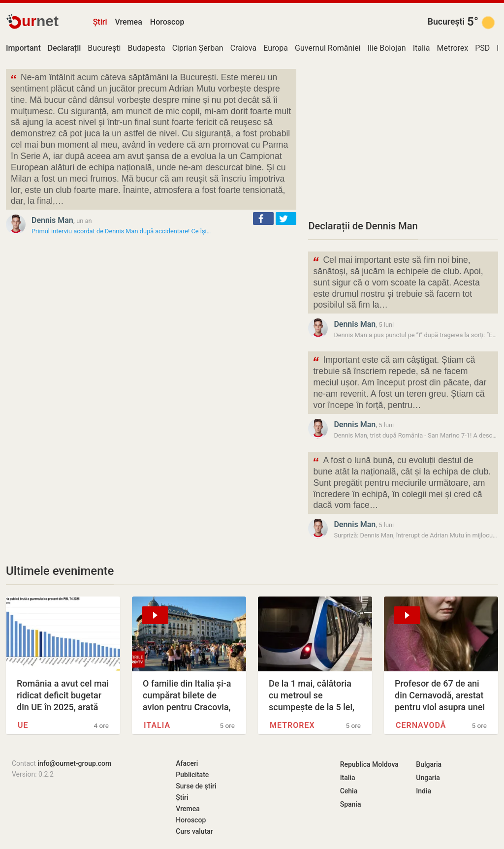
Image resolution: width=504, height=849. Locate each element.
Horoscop (167, 22)
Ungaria (428, 778)
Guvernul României (328, 48)
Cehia (349, 791)
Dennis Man (52, 220)
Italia (422, 48)
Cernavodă (421, 725)
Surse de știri (196, 786)
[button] (263, 219)
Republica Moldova (369, 764)
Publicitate (192, 775)
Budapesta (146, 48)
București (446, 22)
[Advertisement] (403, 138)
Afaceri (187, 763)
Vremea (128, 22)
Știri (100, 22)
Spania (351, 804)
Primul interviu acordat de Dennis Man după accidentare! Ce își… (121, 231)
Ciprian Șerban (198, 48)
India (424, 791)
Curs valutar (194, 831)
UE (23, 725)
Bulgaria (429, 764)
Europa (276, 48)
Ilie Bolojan (387, 48)
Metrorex (452, 48)
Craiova (243, 48)
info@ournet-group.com (74, 763)
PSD (482, 48)
